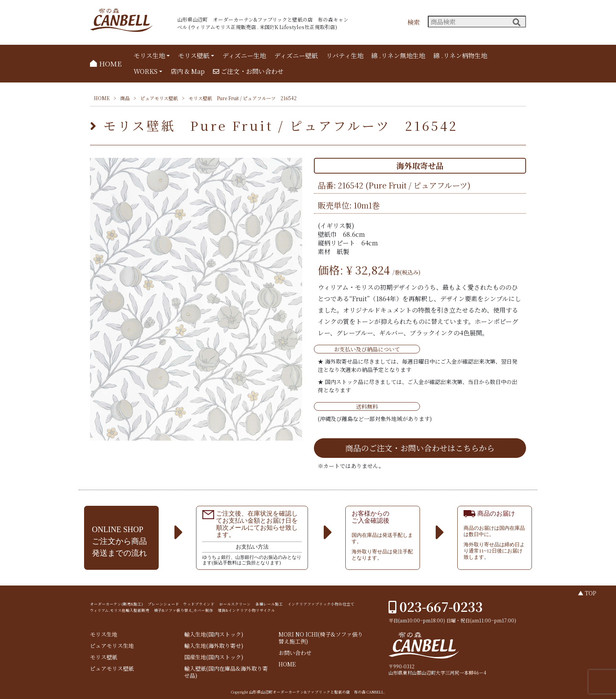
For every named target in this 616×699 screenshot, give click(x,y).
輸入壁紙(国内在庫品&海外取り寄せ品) (226, 672)
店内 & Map (188, 71)
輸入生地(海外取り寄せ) (214, 646)
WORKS (146, 71)
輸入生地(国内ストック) (214, 634)
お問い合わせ (295, 653)
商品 (125, 98)
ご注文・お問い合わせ (248, 71)
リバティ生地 (345, 56)
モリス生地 (149, 56)
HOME (106, 63)
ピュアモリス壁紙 (159, 98)
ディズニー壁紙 (296, 56)
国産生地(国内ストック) (214, 657)
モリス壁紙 (194, 56)
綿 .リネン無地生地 (398, 56)
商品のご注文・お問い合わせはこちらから (420, 448)
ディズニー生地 (244, 56)
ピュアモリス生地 (112, 646)
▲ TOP (587, 593)
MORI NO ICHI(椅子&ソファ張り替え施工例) (321, 638)
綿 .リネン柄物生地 (460, 56)
